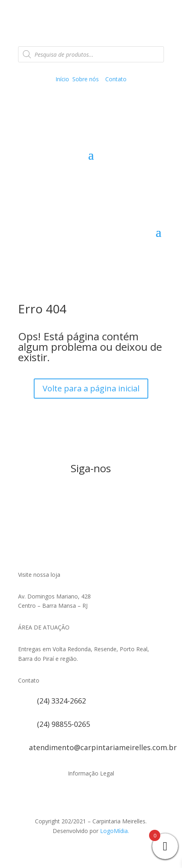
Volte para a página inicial (91, 388)
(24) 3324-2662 (61, 701)
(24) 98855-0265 (63, 724)
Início (62, 79)
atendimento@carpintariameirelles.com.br (103, 747)
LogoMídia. (115, 831)
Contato (116, 79)
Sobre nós (86, 79)
